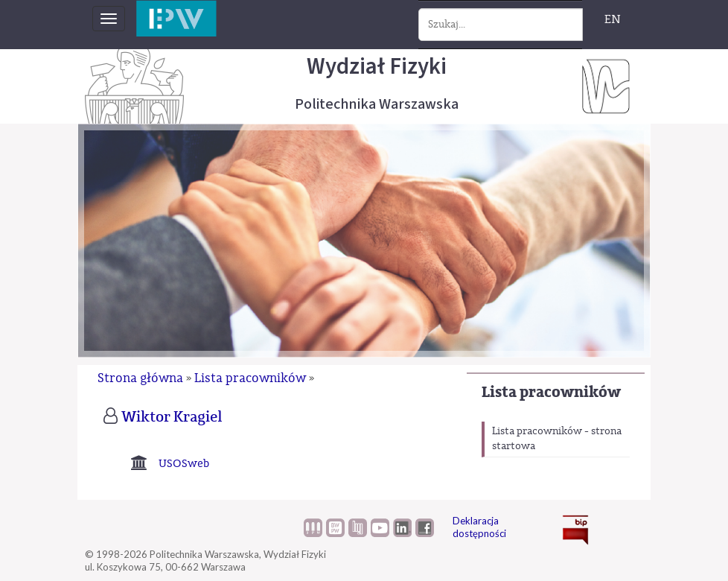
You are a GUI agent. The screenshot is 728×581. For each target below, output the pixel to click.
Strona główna (140, 378)
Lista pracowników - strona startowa (557, 439)
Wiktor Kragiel (172, 417)
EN (613, 19)
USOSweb (184, 464)
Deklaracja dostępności (479, 527)
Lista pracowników (551, 392)
